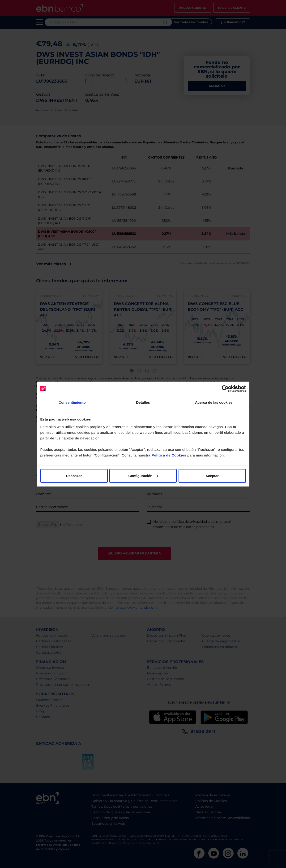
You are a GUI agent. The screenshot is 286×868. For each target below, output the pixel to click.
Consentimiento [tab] (72, 402)
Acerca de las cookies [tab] (214, 402)
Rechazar (74, 476)
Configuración (143, 476)
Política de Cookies (169, 455)
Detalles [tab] (143, 402)
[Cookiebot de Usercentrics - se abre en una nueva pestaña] (225, 389)
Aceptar (212, 476)
